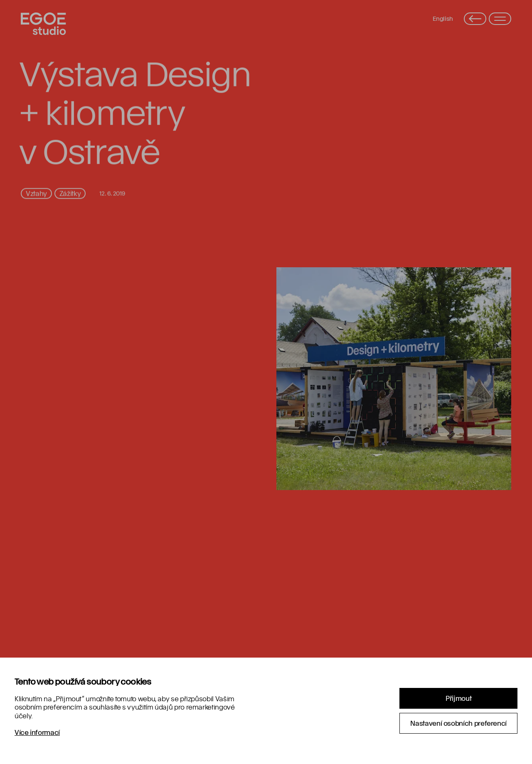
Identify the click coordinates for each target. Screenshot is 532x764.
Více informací (37, 732)
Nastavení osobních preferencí (458, 723)
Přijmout (458, 698)
